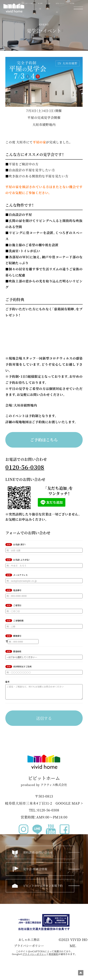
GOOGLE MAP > (69, 806)
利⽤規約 (53, 957)
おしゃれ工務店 (29, 942)
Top (81, 973)
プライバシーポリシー (29, 948)
